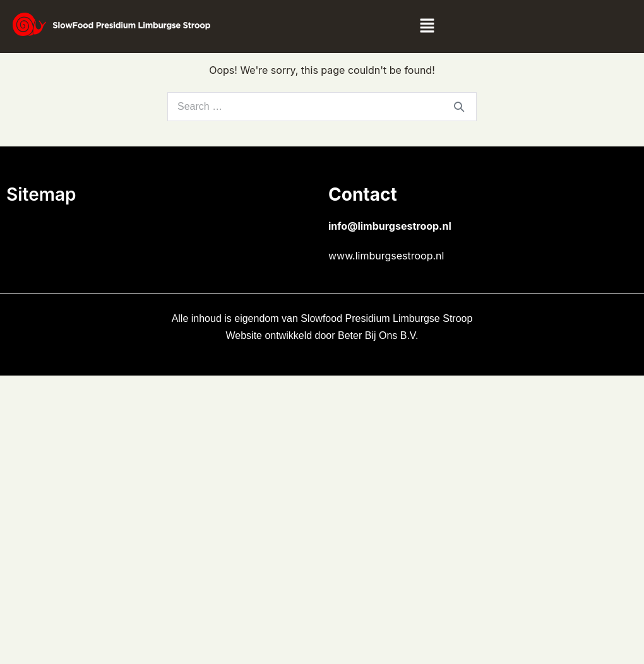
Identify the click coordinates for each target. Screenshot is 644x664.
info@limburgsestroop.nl (390, 226)
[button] (427, 27)
